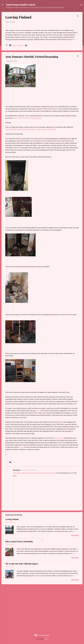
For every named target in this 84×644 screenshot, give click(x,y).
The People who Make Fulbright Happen (22, 611)
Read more (75, 583)
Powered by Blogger (42, 635)
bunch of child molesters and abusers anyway (27, 165)
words (21, 494)
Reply (15, 523)
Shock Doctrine (59, 485)
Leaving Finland (18, 17)
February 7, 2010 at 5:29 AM (28, 517)
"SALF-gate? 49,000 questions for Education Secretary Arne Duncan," (34, 520)
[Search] (81, 5)
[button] (78, 16)
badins (46, 639)
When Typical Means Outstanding (19, 588)
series (38, 458)
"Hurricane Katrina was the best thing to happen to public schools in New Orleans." (31, 176)
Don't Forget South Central (21, 5)
